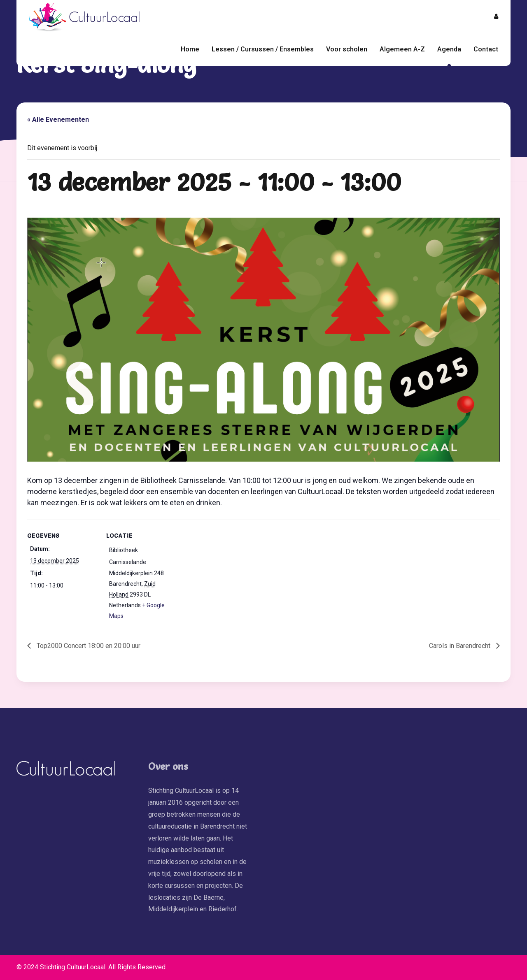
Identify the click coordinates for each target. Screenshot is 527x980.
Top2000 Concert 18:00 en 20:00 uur (88, 646)
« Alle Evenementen (58, 120)
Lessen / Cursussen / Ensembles (263, 49)
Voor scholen (347, 49)
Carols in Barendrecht (461, 646)
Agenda (449, 49)
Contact (486, 49)
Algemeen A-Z (402, 49)
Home (190, 49)
